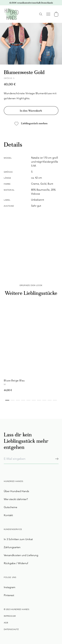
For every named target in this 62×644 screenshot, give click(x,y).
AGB (6, 623)
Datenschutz (11, 629)
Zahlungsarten (12, 547)
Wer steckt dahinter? (16, 499)
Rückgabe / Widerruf (16, 563)
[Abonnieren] (57, 459)
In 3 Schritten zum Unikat (18, 539)
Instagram (10, 587)
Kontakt (8, 515)
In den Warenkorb (31, 111)
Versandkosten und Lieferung (21, 555)
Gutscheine (10, 507)
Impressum (10, 616)
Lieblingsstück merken (31, 124)
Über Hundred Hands (16, 491)
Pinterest (9, 595)
